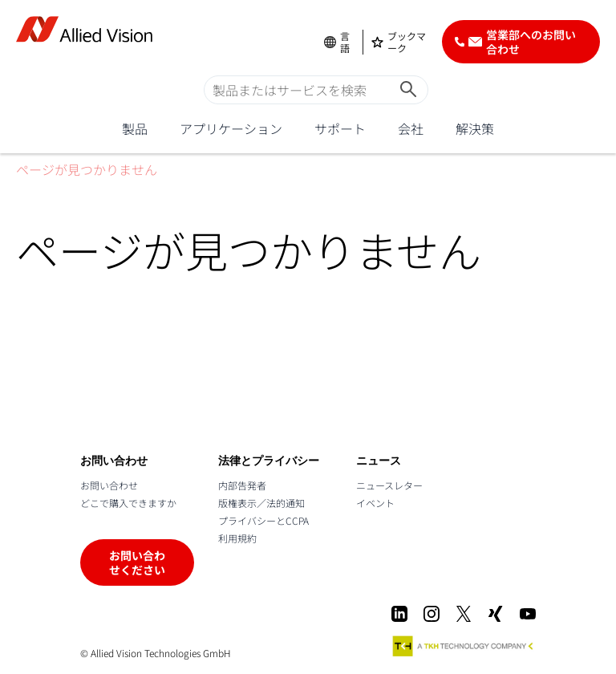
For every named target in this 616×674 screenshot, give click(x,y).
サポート (340, 128)
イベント (375, 503)
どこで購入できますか (128, 503)
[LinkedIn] (399, 614)
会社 (411, 128)
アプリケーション (231, 128)
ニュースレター (389, 485)
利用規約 (237, 538)
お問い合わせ (109, 485)
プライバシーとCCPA (263, 520)
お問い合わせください (137, 562)
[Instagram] (432, 614)
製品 (135, 128)
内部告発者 (242, 485)
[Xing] (496, 614)
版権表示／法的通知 (261, 503)
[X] (464, 614)
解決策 (475, 128)
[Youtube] (528, 614)
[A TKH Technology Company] (464, 646)
